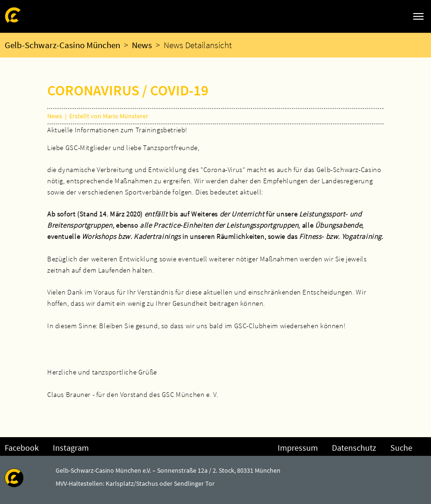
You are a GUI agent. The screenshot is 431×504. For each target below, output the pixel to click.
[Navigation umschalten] (418, 16)
